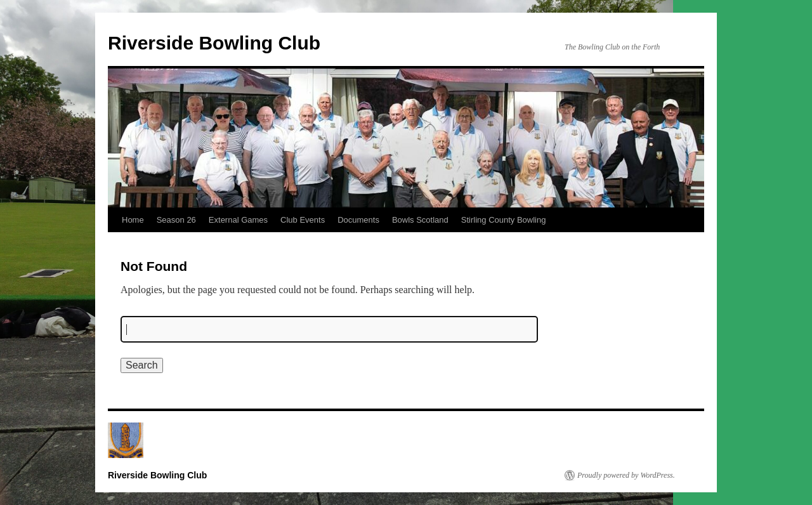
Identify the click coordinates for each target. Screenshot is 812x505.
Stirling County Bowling (504, 220)
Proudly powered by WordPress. (626, 475)
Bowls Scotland (420, 220)
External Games (238, 220)
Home (133, 220)
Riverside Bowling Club (214, 43)
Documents (358, 220)
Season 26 (176, 220)
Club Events (303, 220)
